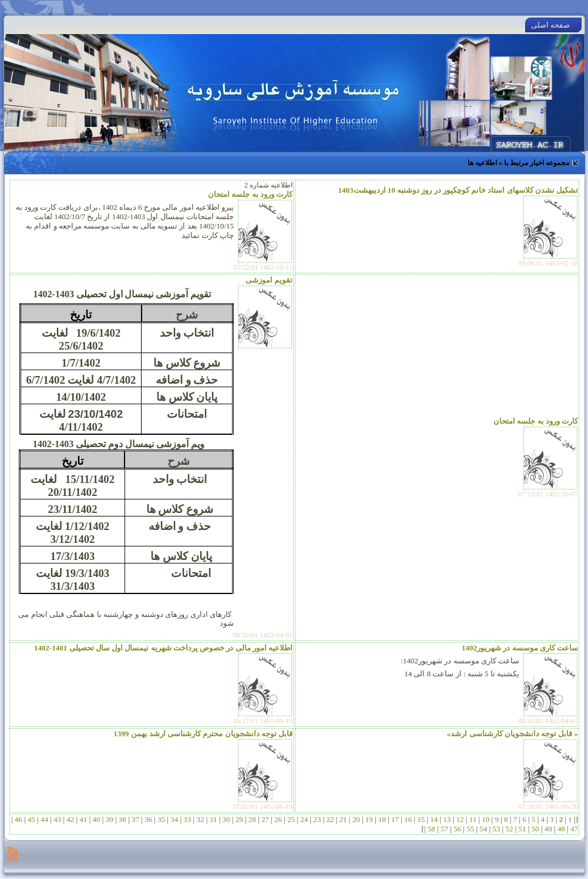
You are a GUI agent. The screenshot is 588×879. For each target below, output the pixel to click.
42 (70, 819)
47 (573, 829)
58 (432, 829)
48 (562, 829)
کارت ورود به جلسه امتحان (250, 194)
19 (369, 819)
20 (356, 819)
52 (509, 829)
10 (486, 819)
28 (253, 819)
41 (83, 819)
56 (458, 829)
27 (266, 819)
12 (460, 819)
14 (434, 819)
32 (200, 819)
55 (471, 829)
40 (96, 819)
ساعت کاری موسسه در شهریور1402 (520, 648)
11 (473, 819)
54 (483, 829)
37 (136, 819)
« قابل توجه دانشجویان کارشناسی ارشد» (513, 734)
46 (19, 819)
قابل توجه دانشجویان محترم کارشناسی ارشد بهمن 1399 (203, 734)
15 (421, 819)
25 (291, 819)
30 (226, 819)
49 (549, 829)
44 (45, 819)
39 (109, 819)
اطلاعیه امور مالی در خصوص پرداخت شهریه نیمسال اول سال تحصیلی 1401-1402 (163, 648)
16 (408, 819)
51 (522, 829)
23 (317, 819)
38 (122, 819)
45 (32, 819)
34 (174, 819)
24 (304, 819)
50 (535, 829)
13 (447, 819)
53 (496, 829)
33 (187, 819)
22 (330, 819)
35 (162, 819)
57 (445, 829)
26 (278, 819)
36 (149, 819)
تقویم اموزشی (269, 280)
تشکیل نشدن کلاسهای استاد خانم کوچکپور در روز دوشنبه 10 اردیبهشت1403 (458, 190)
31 (213, 819)
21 (343, 819)
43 (58, 819)
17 (395, 819)
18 (382, 819)
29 (239, 819)
